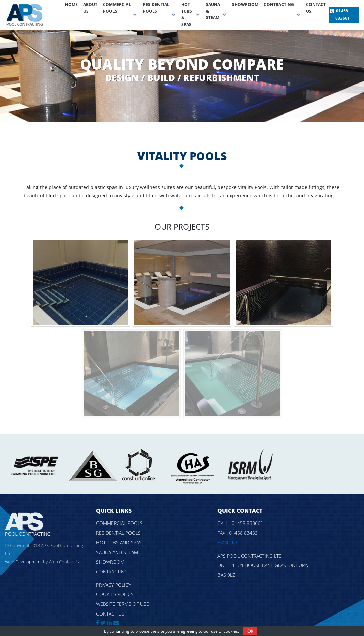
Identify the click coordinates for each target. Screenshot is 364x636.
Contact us (316, 8)
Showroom (245, 5)
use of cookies (224, 631)
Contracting (279, 5)
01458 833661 (343, 14)
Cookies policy (115, 594)
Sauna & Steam (213, 11)
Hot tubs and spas (119, 542)
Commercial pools (117, 8)
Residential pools (156, 8)
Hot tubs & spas (187, 14)
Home (71, 5)
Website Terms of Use (123, 604)
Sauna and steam (117, 552)
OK (250, 631)
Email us (228, 542)
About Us (90, 8)
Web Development (24, 562)
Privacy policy (113, 585)
